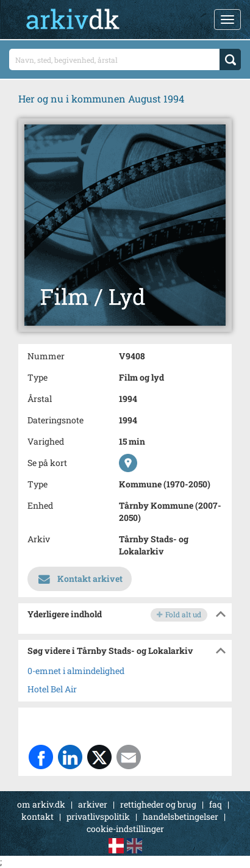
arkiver (93, 804)
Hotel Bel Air (52, 689)
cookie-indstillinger (125, 829)
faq (216, 804)
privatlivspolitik (98, 816)
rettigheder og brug (158, 804)
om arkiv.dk (41, 804)
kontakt (37, 816)
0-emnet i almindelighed (76, 671)
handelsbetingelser (180, 816)
